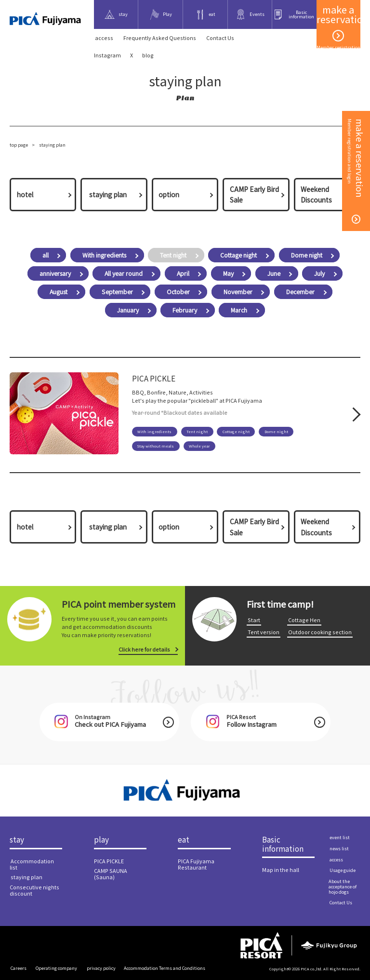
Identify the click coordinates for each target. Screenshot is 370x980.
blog (148, 55)
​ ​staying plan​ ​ (108, 194)
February (185, 310)
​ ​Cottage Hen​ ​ (304, 620)
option (169, 194)
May (228, 273)
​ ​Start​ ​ (254, 620)
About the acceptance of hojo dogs (343, 886)
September (117, 292)
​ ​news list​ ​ (339, 848)
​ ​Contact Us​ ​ (220, 38)
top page (19, 145)
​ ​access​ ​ (104, 38)
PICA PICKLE (109, 861)
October (178, 292)
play (101, 840)
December (300, 292)
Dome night (307, 255)
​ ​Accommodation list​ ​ (32, 864)
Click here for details (144, 649)
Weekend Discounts (316, 194)
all (46, 255)
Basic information (283, 844)
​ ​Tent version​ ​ (264, 632)
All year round (124, 273)
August (59, 292)
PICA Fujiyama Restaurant (196, 864)
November (238, 292)
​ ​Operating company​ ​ (56, 968)
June (274, 273)
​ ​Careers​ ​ (19, 968)
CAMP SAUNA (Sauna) (111, 874)
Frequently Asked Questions (160, 38)
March (239, 310)
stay (17, 840)
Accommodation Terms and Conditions (165, 968)
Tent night (173, 255)
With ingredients (104, 255)
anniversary (55, 273)
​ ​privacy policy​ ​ (101, 968)
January (128, 310)
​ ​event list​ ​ (340, 837)
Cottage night (238, 255)
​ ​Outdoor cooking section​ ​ (320, 632)
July (319, 273)
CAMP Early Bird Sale (254, 194)
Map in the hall (281, 870)
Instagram (107, 55)
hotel (25, 194)
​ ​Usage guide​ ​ (343, 870)
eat (184, 840)
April (183, 273)
